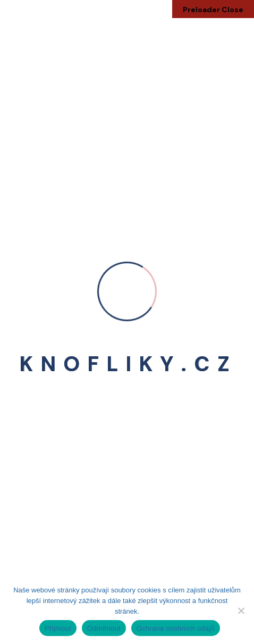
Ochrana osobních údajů (176, 628)
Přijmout (58, 628)
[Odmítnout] (241, 610)
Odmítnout (104, 628)
